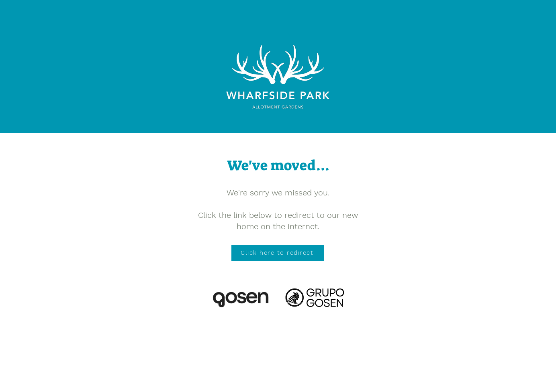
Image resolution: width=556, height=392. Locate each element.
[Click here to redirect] (278, 253)
